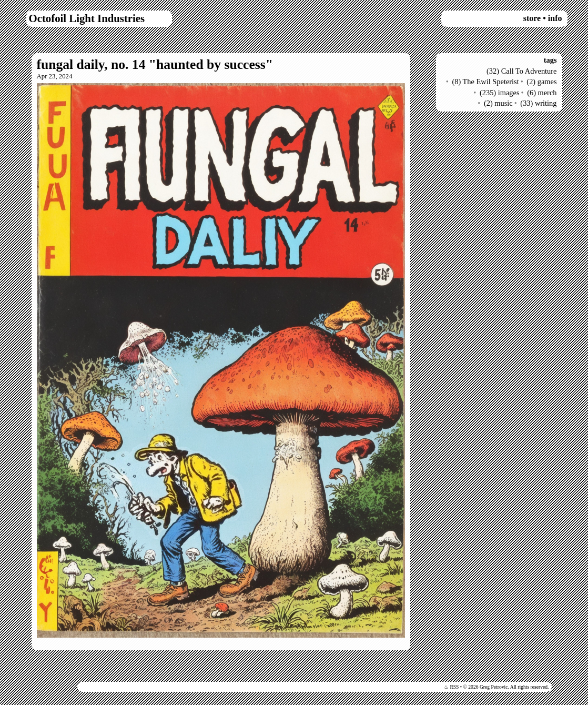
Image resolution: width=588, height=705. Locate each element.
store (532, 18)
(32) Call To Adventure (521, 71)
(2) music (498, 103)
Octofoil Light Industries (87, 18)
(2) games (541, 82)
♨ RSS (451, 687)
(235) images (500, 93)
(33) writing (538, 103)
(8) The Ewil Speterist (485, 82)
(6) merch (542, 93)
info (555, 18)
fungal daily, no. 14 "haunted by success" (155, 64)
